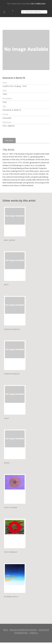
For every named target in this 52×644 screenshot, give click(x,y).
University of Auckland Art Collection (23, 630)
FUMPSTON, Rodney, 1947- (15, 86)
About (5, 630)
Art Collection (26, 4)
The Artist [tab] (9, 140)
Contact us (34, 633)
